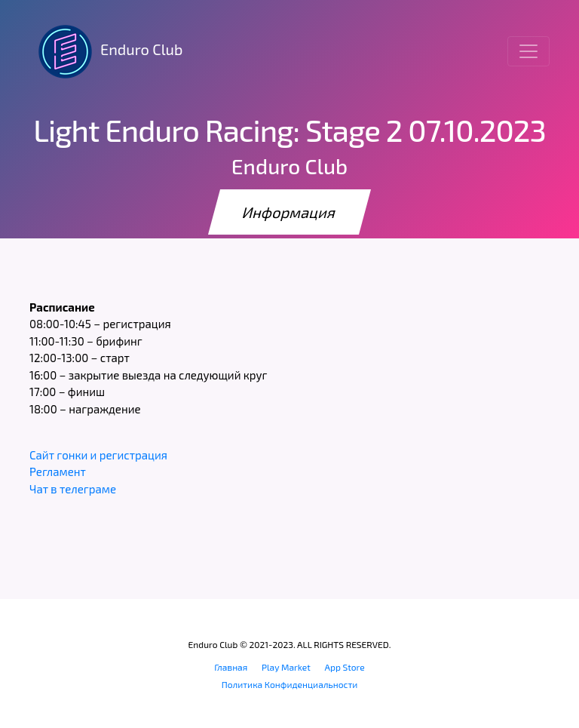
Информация (289, 212)
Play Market (286, 667)
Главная (231, 667)
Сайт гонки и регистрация (98, 455)
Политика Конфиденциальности (290, 684)
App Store (345, 667)
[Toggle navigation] (528, 51)
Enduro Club (106, 51)
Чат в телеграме (73, 489)
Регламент (58, 472)
